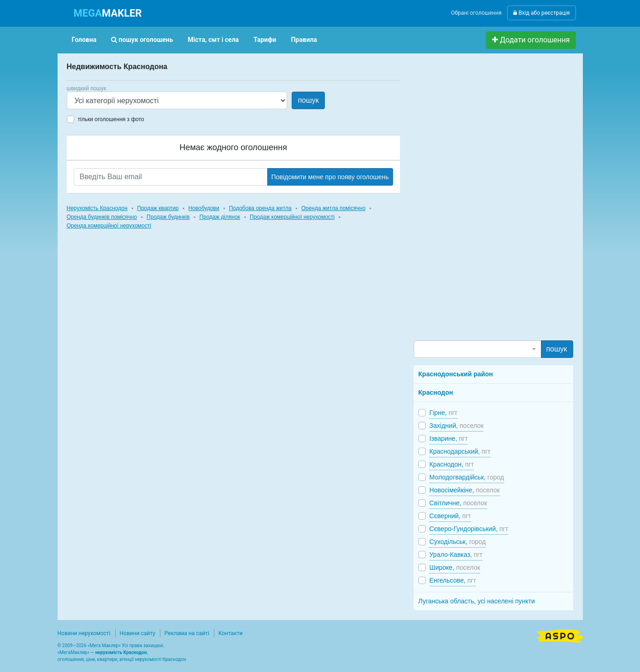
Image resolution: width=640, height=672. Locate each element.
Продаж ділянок (220, 217)
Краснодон (436, 392)
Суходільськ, (458, 542)
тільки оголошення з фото (111, 119)
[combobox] (478, 349)
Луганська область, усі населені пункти (477, 601)
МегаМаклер (73, 652)
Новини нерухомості (84, 633)
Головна (84, 40)
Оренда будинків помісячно (102, 217)
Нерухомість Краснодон (97, 208)
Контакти (231, 633)
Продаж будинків (168, 217)
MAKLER (108, 13)
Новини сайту (138, 633)
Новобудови (204, 208)
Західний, (457, 426)
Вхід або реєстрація (541, 13)
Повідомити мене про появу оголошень (330, 177)
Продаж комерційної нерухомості (292, 217)
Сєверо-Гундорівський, (469, 529)
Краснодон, (452, 464)
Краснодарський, (460, 451)
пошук (308, 100)
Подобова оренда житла (260, 208)
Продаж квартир (158, 208)
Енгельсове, (453, 580)
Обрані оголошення (476, 13)
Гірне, (443, 413)
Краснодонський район (456, 374)
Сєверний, (450, 516)
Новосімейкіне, (465, 490)
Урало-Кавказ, (456, 555)
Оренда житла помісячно (333, 208)
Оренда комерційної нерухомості (109, 226)
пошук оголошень (142, 40)
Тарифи (265, 40)
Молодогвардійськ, (467, 477)
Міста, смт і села (214, 40)
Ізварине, (449, 438)
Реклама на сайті (187, 633)
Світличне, (458, 503)
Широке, (455, 567)
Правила (304, 40)
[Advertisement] (483, 201)
